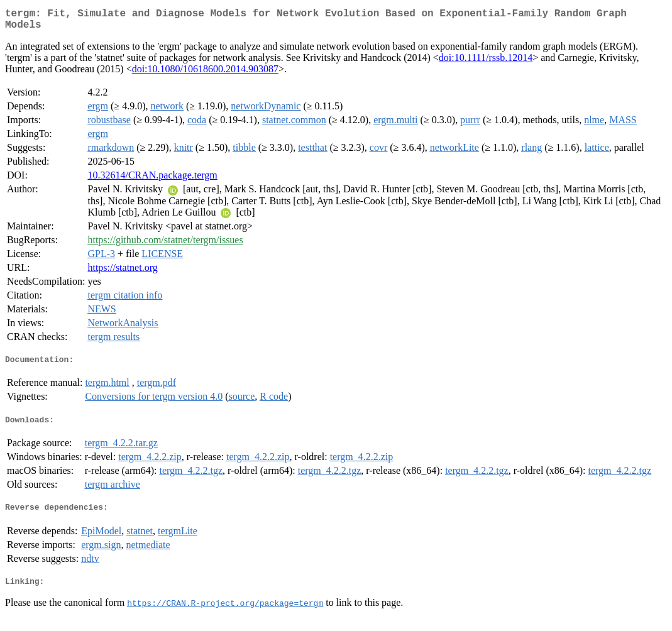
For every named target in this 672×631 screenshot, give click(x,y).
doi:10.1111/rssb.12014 (486, 63)
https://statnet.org (122, 272)
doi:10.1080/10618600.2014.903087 (205, 74)
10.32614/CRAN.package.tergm (152, 180)
